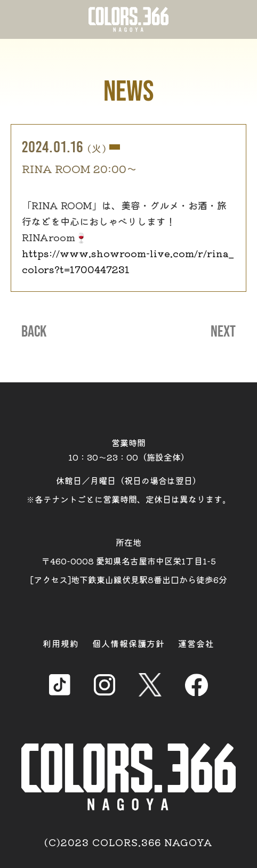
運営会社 (196, 643)
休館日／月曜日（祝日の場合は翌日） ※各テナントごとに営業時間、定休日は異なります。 (128, 490)
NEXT (223, 332)
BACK (34, 332)
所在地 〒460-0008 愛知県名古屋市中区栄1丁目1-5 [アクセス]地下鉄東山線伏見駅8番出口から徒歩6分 (129, 561)
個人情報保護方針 (128, 643)
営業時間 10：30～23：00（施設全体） (129, 450)
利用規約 (61, 643)
